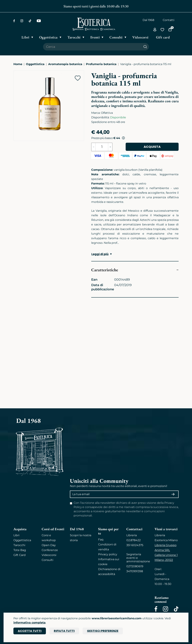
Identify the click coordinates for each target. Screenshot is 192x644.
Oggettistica (35, 64)
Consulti (47, 560)
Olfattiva (107, 113)
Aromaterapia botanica (65, 64)
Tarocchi (19, 545)
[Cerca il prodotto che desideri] (92, 47)
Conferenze (50, 550)
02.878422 (133, 540)
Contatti (169, 20)
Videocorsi (49, 555)
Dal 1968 (148, 20)
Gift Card (19, 555)
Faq (101, 539)
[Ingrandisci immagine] (15, 72)
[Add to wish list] (78, 78)
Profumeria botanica (101, 64)
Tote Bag (20, 550)
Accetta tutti (30, 631)
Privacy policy (108, 554)
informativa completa (29, 623)
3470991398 (135, 571)
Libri (16, 535)
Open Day (49, 545)
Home (18, 64)
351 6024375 (135, 545)
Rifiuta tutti (64, 631)
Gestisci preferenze (103, 631)
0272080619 (135, 566)
